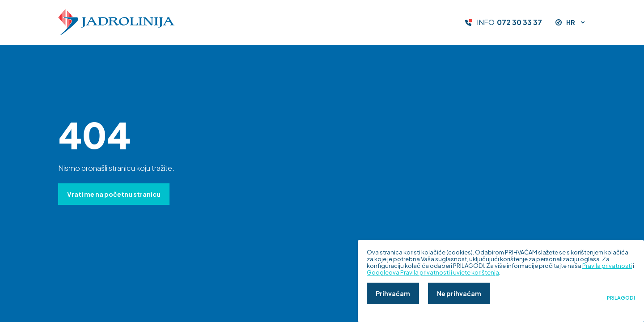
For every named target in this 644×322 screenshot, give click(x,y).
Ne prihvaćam (459, 293)
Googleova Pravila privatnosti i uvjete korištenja (433, 272)
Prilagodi (621, 298)
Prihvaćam (393, 293)
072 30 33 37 (519, 22)
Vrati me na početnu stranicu (114, 194)
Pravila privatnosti (607, 266)
